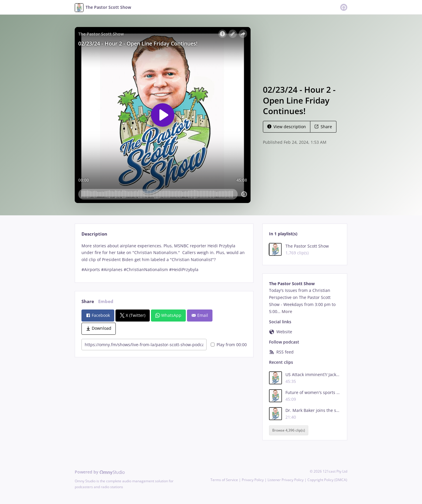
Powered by (100, 472)
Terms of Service (224, 480)
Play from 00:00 (229, 345)
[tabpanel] (164, 258)
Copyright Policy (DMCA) (327, 480)
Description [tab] (94, 234)
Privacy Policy (253, 480)
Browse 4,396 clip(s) (289, 430)
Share (323, 127)
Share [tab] (88, 301)
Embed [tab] (106, 301)
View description (287, 127)
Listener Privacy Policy (286, 480)
